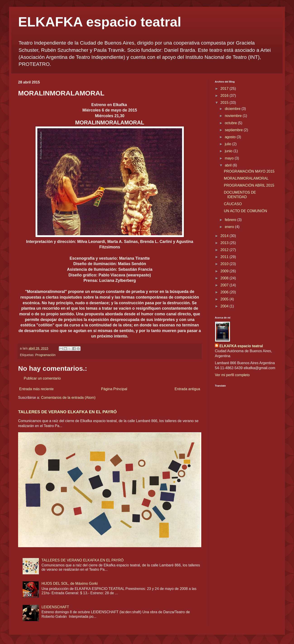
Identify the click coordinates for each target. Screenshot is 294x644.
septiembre (234, 130)
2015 (225, 103)
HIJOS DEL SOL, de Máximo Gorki (69, 583)
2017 (225, 89)
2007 (225, 285)
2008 (225, 278)
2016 (225, 96)
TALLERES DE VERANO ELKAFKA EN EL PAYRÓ (67, 412)
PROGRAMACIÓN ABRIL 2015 (249, 185)
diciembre (233, 109)
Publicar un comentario (42, 378)
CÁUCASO (233, 204)
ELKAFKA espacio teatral (100, 22)
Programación (45, 355)
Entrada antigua (187, 389)
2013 (225, 243)
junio (229, 151)
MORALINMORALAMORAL (246, 178)
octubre (231, 123)
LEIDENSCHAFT (55, 607)
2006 (225, 292)
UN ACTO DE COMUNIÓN (245, 211)
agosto (231, 137)
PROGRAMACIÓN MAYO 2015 (249, 171)
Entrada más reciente (36, 389)
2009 (225, 271)
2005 (225, 299)
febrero (231, 220)
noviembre (234, 116)
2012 (225, 250)
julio (229, 144)
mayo (230, 158)
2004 (225, 306)
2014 (225, 236)
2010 (225, 264)
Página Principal (114, 389)
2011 (225, 257)
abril (229, 165)
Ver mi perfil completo (232, 375)
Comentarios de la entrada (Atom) (68, 398)
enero (230, 227)
